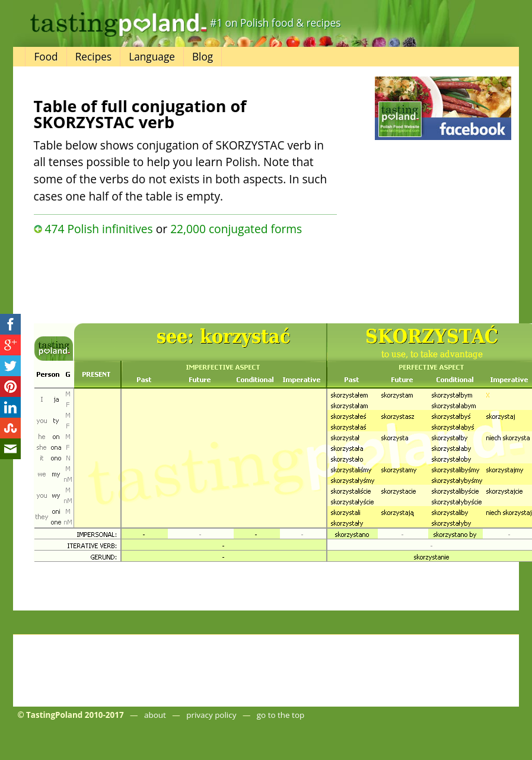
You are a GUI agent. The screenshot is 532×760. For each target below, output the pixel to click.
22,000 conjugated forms (236, 229)
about (155, 715)
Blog (203, 57)
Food (46, 57)
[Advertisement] (164, 276)
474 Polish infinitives (98, 229)
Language (152, 57)
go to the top (281, 715)
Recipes (93, 57)
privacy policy (211, 715)
